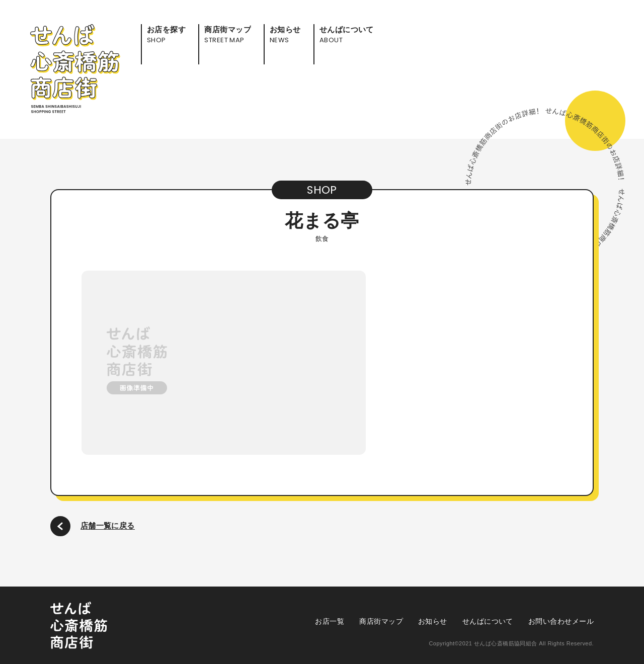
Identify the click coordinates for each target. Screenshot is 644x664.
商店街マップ (381, 621)
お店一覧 (330, 621)
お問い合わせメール (561, 621)
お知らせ (433, 621)
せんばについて (488, 621)
